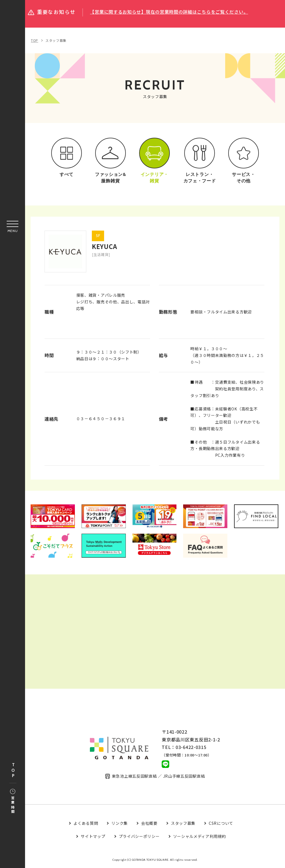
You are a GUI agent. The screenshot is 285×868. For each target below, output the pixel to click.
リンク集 (120, 823)
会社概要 (149, 823)
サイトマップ (93, 836)
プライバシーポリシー (139, 836)
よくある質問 (86, 823)
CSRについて (221, 823)
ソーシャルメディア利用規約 (200, 836)
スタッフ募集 (56, 40)
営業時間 (13, 802)
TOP (13, 771)
